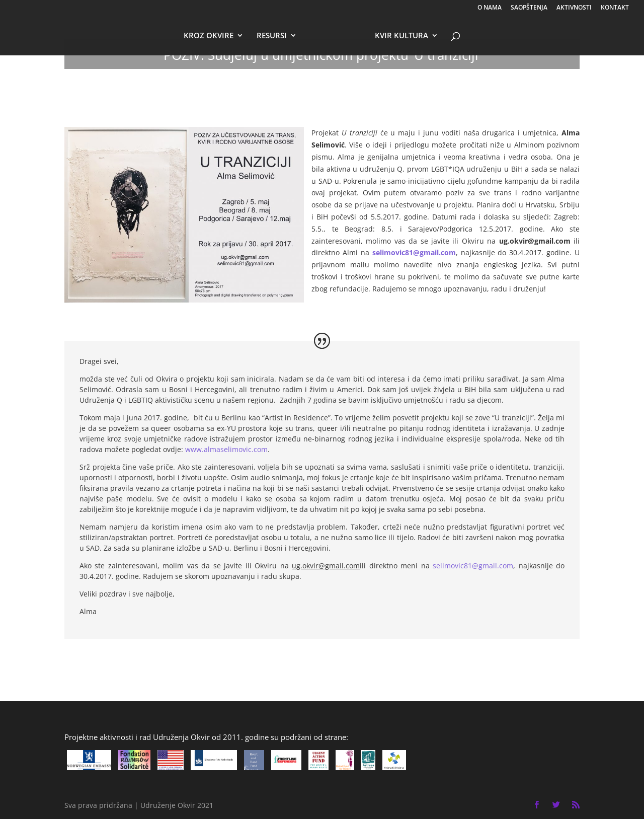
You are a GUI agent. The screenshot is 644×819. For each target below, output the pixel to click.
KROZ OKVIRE (209, 36)
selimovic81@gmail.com (414, 252)
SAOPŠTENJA (529, 8)
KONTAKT (615, 8)
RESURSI (272, 36)
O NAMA (490, 8)
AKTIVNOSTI (574, 8)
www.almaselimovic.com (226, 449)
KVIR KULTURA (401, 36)
